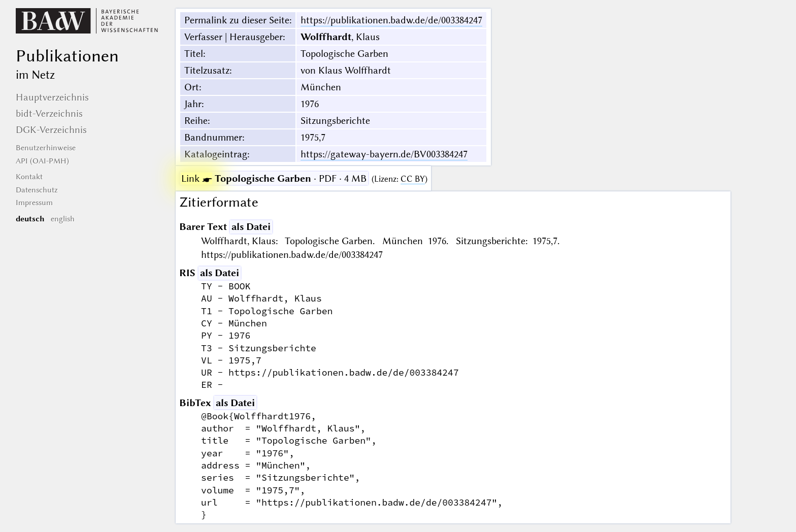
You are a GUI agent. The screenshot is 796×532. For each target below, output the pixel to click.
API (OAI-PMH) (42, 161)
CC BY (413, 179)
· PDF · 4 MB (274, 178)
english (63, 219)
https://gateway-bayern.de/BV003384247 (384, 154)
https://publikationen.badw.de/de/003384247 (391, 20)
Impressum (34, 203)
